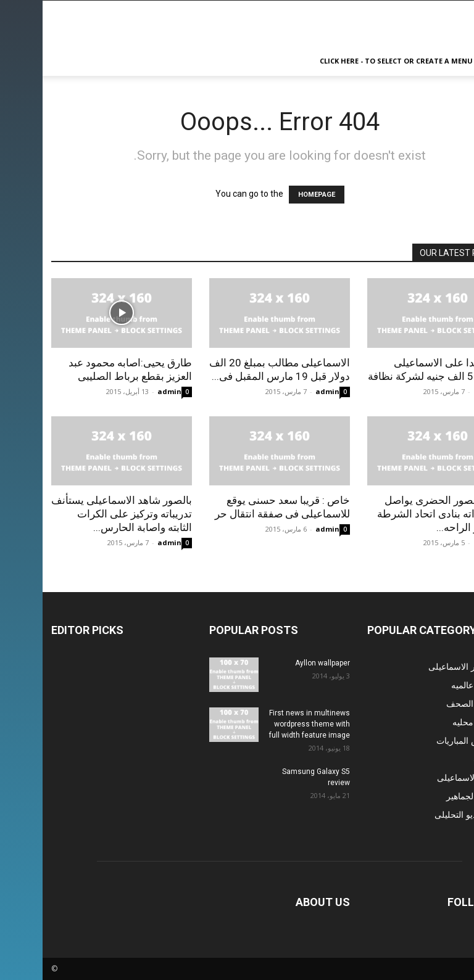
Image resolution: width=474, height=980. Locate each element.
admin (127, 391)
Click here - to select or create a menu (354, 61)
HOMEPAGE (274, 195)
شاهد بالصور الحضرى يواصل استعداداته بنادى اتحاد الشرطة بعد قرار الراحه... (400, 514)
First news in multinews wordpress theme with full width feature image (267, 724)
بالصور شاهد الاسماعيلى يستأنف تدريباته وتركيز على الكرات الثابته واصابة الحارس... (79, 514)
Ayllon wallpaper (280, 663)
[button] (451, 61)
